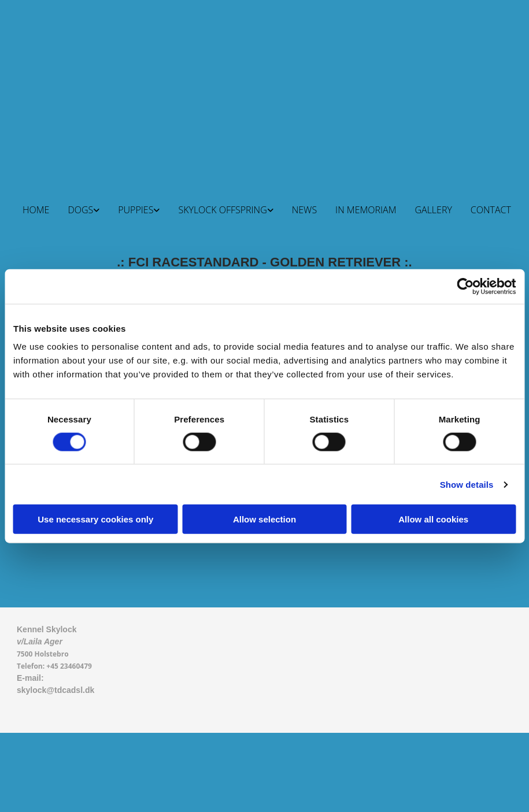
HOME (36, 210)
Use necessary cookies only (95, 519)
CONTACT (491, 210)
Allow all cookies (433, 519)
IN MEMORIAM (366, 210)
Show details (467, 484)
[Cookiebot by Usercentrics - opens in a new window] (465, 286)
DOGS (80, 210)
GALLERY (433, 210)
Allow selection (264, 519)
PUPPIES (136, 210)
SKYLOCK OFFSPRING (222, 210)
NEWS (304, 210)
